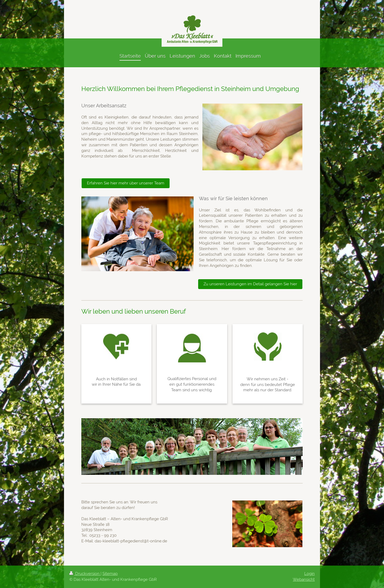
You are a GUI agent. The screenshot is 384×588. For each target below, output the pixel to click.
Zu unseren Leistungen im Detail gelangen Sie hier (250, 284)
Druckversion (85, 574)
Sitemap (110, 574)
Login (309, 574)
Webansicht (304, 579)
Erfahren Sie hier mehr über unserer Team (126, 183)
